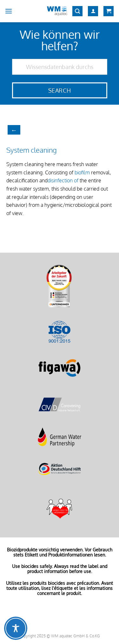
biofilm (82, 172)
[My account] (93, 11)
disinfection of (63, 180)
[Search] (77, 11)
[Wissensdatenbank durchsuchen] (60, 67)
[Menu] (9, 11)
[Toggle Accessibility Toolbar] (16, 628)
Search (60, 90)
